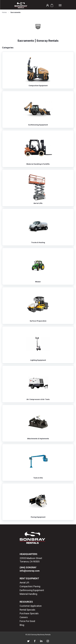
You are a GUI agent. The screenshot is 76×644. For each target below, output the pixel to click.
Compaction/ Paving (30, 586)
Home (4, 12)
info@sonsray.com (30, 571)
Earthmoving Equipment (32, 590)
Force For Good (27, 621)
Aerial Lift (24, 583)
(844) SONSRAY (28, 567)
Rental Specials (27, 610)
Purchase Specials (29, 613)
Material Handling (28, 594)
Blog (22, 625)
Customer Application (31, 606)
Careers (24, 617)
